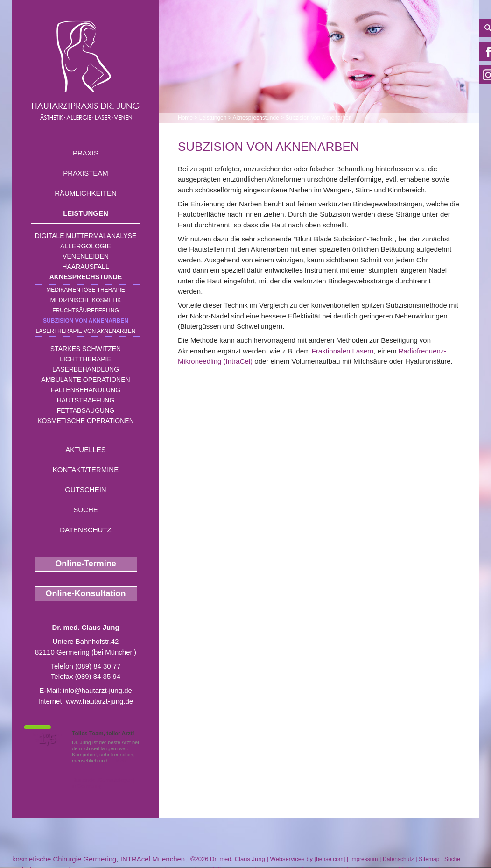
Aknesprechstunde (86, 277)
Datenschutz (86, 530)
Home (185, 118)
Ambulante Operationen (85, 380)
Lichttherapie (85, 359)
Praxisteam (86, 173)
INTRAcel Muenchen (153, 859)
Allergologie (86, 246)
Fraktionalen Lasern (343, 351)
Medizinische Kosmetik (86, 300)
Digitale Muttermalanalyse (86, 236)
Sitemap (429, 859)
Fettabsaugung (86, 410)
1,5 (47, 739)
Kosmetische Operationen (86, 421)
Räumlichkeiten (86, 193)
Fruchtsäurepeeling (86, 311)
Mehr (122, 761)
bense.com (330, 859)
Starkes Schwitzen (86, 349)
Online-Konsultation (86, 593)
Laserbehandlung (86, 369)
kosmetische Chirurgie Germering (64, 859)
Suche (86, 510)
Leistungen (86, 213)
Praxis (86, 153)
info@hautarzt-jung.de (98, 690)
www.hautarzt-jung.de (99, 701)
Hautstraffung (86, 400)
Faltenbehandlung (86, 390)
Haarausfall (85, 267)
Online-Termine (86, 564)
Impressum (364, 859)
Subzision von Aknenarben (86, 321)
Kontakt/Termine (86, 469)
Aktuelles (86, 449)
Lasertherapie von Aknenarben (86, 331)
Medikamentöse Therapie (85, 290)
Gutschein (85, 490)
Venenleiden (86, 256)
